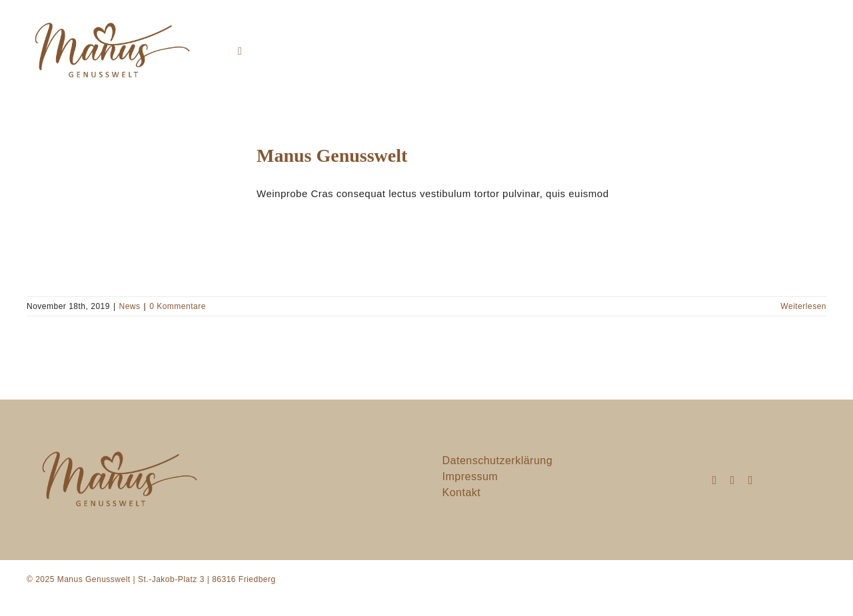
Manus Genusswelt (332, 155)
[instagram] (715, 480)
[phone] (751, 480)
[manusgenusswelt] (110, 16)
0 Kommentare (178, 306)
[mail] (733, 480)
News (130, 306)
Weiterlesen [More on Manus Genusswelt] (803, 306)
